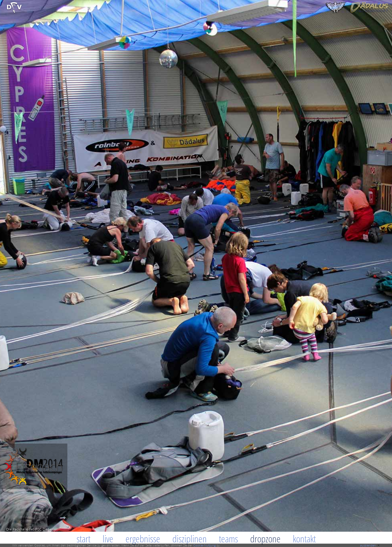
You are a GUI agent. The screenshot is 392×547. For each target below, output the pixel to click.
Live (108, 539)
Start (83, 539)
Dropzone (265, 539)
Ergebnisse (143, 539)
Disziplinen (190, 539)
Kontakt (304, 539)
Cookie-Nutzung (204, 545)
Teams (228, 539)
